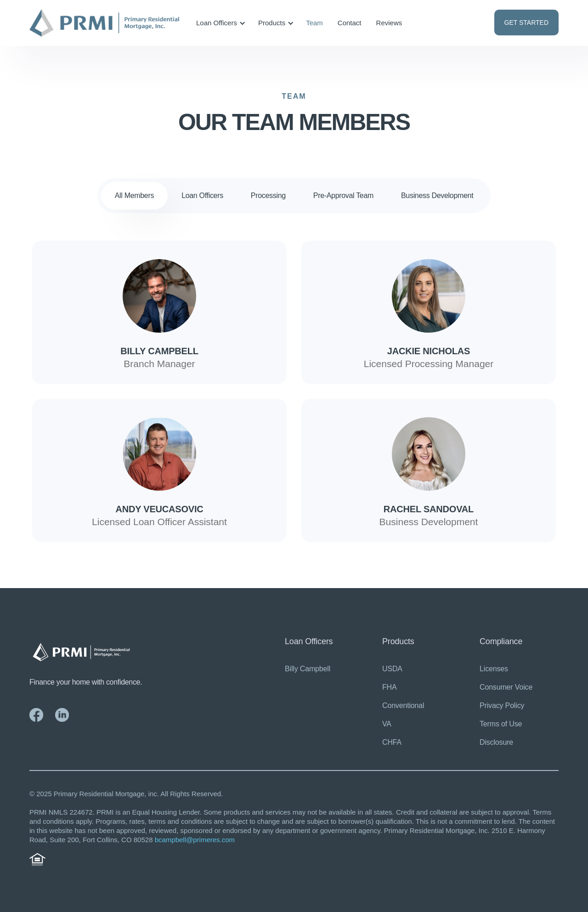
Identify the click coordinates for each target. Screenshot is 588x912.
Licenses (494, 669)
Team (314, 23)
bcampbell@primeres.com (195, 840)
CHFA (392, 742)
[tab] (134, 196)
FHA (390, 687)
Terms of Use (501, 724)
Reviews (389, 23)
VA (387, 724)
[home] (104, 23)
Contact (350, 23)
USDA (392, 669)
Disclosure (496, 742)
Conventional (403, 705)
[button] (219, 23)
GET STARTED (526, 23)
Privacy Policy (502, 705)
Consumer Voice (506, 687)
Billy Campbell (308, 669)
